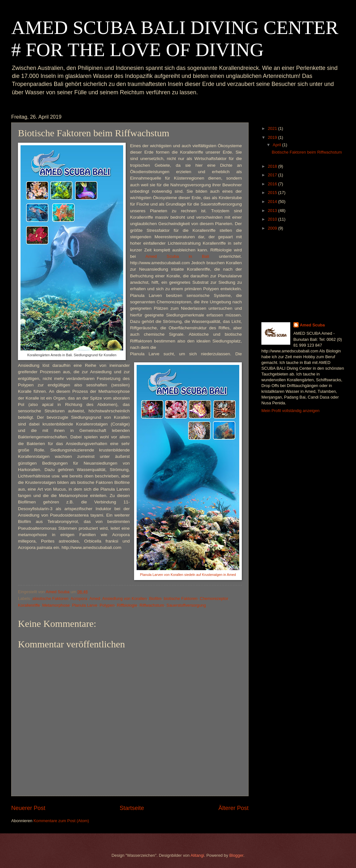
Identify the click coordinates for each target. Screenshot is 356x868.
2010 (273, 219)
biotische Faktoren (181, 598)
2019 (273, 137)
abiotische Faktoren (50, 598)
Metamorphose (56, 605)
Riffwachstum (152, 605)
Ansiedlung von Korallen (125, 598)
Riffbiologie (127, 605)
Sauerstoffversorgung (186, 605)
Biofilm (155, 598)
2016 (273, 184)
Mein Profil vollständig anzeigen (290, 411)
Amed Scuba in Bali (177, 256)
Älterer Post (233, 808)
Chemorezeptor (214, 598)
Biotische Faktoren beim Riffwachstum (307, 152)
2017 (273, 175)
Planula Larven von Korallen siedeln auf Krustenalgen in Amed (188, 575)
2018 (273, 166)
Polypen (107, 605)
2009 (273, 228)
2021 (273, 128)
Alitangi (197, 855)
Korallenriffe (29, 605)
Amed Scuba (312, 325)
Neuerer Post (28, 808)
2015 (273, 193)
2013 (273, 211)
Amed (95, 598)
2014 (273, 202)
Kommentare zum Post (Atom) (61, 821)
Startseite (132, 808)
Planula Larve (85, 605)
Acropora (79, 598)
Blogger (236, 855)
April (277, 145)
